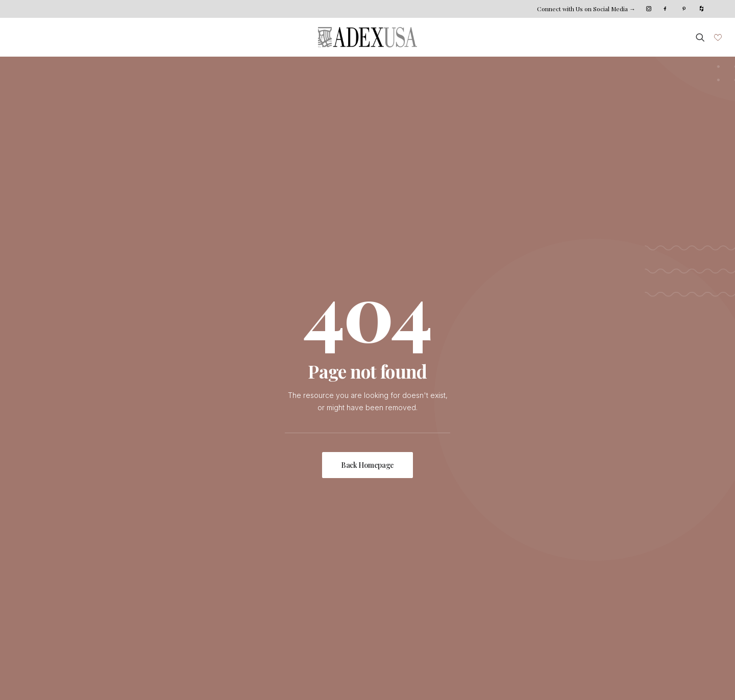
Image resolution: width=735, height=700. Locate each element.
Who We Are (200, 553)
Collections (98, 565)
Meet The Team (205, 565)
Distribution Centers (311, 590)
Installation (295, 565)
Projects (93, 590)
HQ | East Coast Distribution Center (534, 553)
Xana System (106, 677)
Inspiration (97, 578)
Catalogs (292, 603)
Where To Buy (302, 578)
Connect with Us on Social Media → (586, 9)
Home (90, 553)
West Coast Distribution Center (527, 578)
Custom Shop (300, 553)
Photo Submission (109, 603)
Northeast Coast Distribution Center (535, 565)
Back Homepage (367, 299)
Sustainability (200, 578)
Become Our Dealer (509, 590)
